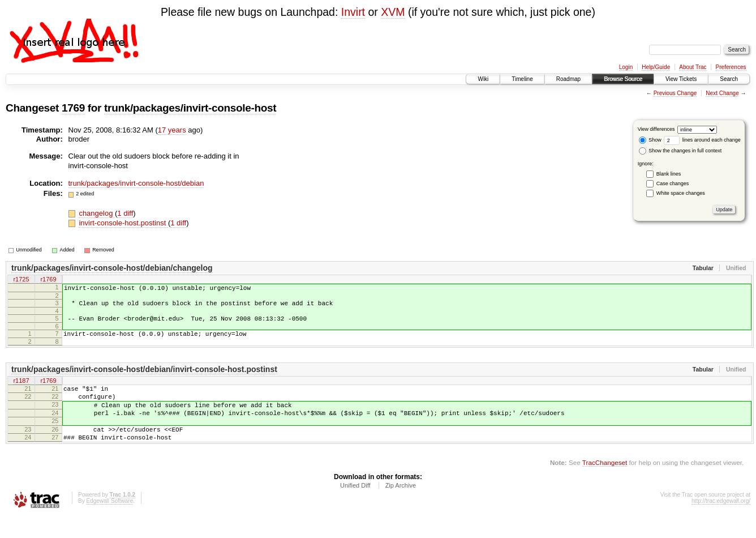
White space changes (681, 193)
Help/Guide (656, 67)
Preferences (731, 67)
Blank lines (669, 174)
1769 (73, 108)
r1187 (21, 390)
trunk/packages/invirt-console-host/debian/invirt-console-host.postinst (144, 378)
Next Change (722, 93)
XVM (393, 12)
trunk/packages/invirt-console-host (190, 108)
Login (626, 67)
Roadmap (568, 79)
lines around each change (702, 140)
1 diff (125, 213)
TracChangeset (605, 484)
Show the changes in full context (680, 151)
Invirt (353, 12)
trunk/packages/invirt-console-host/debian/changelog (112, 268)
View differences (656, 129)
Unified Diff (355, 507)
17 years (172, 130)
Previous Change (675, 93)
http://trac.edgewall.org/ (721, 523)
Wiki (483, 79)
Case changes (673, 183)
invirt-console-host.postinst (123, 223)
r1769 (48, 280)
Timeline (522, 79)
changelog (97, 213)
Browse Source (623, 79)
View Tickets (681, 79)
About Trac (693, 67)
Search (729, 79)
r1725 (21, 280)
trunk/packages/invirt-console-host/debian (136, 183)
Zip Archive (401, 507)
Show (650, 140)
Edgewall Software (109, 523)
